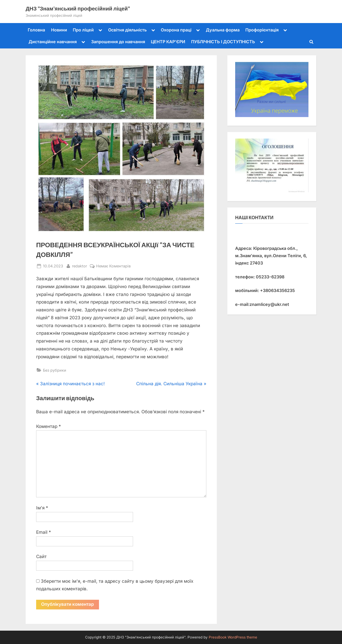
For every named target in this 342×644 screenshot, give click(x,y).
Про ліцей (83, 30)
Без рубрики (55, 370)
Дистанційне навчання (53, 42)
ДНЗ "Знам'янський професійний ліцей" (78, 8)
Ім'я (42, 508)
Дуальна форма (223, 30)
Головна (36, 30)
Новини (59, 30)
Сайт (41, 557)
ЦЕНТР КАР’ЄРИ (168, 42)
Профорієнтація (262, 30)
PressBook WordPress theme (233, 637)
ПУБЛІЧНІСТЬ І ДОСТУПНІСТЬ (223, 42)
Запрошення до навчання (118, 42)
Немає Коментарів (113, 266)
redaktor (79, 265)
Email (44, 532)
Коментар (49, 426)
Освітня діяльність (127, 30)
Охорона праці (176, 30)
